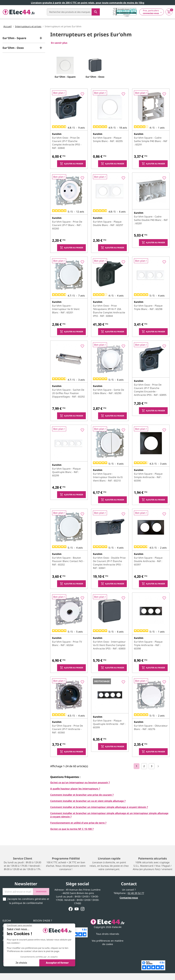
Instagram (83, 909)
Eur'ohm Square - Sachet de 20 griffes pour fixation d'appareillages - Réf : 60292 (68, 393)
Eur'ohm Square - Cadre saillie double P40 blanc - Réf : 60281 (151, 220)
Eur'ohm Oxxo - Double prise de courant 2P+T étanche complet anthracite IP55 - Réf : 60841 (109, 563)
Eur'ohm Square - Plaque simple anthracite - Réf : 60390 (148, 477)
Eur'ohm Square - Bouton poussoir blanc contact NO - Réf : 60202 (68, 561)
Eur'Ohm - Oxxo (13, 48)
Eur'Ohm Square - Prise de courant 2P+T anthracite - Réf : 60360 (68, 729)
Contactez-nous (129, 898)
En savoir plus (59, 43)
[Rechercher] (73, 12)
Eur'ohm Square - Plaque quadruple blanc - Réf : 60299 (66, 472)
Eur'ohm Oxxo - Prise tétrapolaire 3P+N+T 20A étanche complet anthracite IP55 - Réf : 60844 (109, 311)
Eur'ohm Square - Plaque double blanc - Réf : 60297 (108, 223)
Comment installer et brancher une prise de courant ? (82, 795)
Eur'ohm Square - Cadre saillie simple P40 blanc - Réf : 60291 (151, 141)
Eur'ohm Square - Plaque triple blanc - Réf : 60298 (148, 307)
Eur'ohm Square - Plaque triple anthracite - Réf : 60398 (148, 645)
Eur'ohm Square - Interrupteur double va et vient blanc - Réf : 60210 (108, 477)
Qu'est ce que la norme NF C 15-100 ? (72, 829)
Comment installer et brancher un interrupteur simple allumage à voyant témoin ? (99, 807)
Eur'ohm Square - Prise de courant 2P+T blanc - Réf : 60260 (67, 225)
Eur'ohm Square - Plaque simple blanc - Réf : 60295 (108, 139)
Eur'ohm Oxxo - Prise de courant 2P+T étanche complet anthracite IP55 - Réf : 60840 (67, 143)
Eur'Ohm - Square (14, 38)
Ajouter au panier (71, 164)
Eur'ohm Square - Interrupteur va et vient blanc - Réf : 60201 (66, 309)
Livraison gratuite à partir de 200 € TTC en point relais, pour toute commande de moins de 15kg (88, 3)
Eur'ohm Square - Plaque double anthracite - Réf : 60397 (148, 561)
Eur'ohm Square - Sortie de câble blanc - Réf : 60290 (109, 391)
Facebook (71, 909)
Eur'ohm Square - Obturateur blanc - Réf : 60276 (151, 727)
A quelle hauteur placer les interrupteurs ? (75, 789)
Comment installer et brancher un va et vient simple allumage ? (88, 801)
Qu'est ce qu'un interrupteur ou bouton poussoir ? (80, 782)
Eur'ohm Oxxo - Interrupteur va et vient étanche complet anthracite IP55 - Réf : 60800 (109, 645)
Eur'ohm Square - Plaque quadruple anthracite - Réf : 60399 (109, 724)
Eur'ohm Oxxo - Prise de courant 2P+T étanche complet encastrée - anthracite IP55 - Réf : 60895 (150, 390)
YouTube (77, 909)
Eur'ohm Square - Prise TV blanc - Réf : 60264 (67, 643)
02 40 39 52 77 (136, 893)
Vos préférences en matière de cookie (108, 942)
